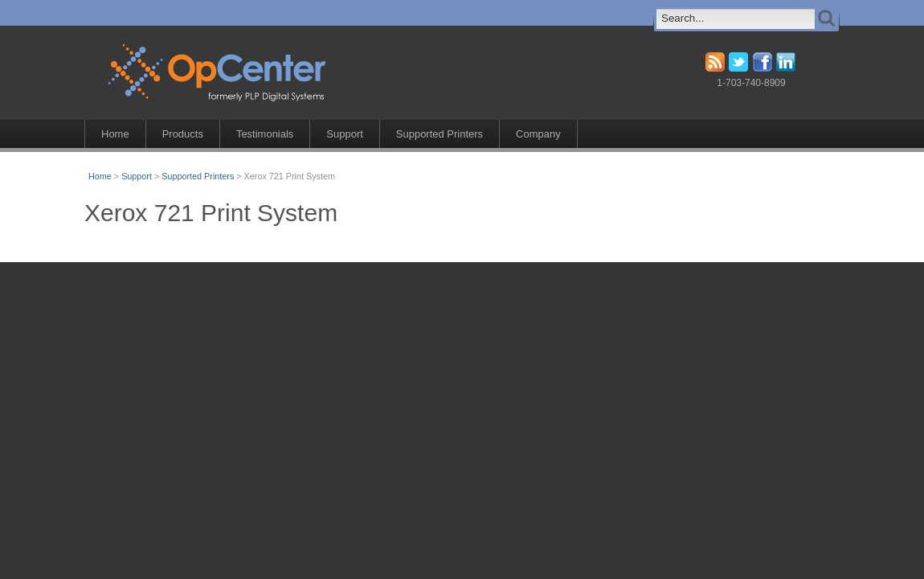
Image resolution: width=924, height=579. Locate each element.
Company (538, 134)
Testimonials (265, 134)
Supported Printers (440, 134)
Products (183, 134)
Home (115, 134)
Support (344, 134)
